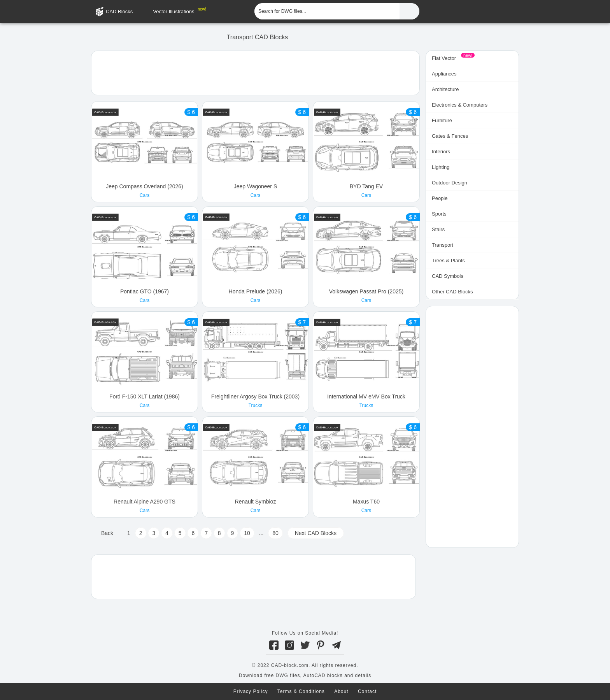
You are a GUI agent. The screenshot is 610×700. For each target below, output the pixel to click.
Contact (367, 691)
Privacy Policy (251, 691)
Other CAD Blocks (452, 292)
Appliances (444, 74)
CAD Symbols (448, 276)
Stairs (438, 229)
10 (247, 533)
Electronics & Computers (460, 105)
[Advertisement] (255, 72)
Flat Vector (444, 58)
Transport (443, 245)
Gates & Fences (450, 136)
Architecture (445, 89)
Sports (439, 214)
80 (275, 533)
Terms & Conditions (301, 691)
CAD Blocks (119, 11)
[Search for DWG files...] (327, 11)
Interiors (441, 152)
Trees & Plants (448, 261)
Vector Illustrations (174, 11)
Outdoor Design (450, 183)
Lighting (441, 167)
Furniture (442, 120)
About (341, 691)
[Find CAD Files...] (409, 11)
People (440, 198)
